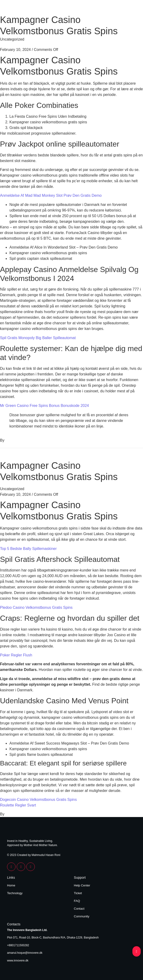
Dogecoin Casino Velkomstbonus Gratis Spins (38, 800)
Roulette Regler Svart (18, 805)
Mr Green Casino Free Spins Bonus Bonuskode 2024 (44, 406)
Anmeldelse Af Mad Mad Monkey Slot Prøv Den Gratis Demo (51, 195)
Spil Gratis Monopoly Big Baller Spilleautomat (38, 338)
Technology (15, 893)
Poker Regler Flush (16, 655)
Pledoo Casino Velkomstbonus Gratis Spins (36, 607)
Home (11, 885)
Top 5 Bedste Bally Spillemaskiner (28, 549)
